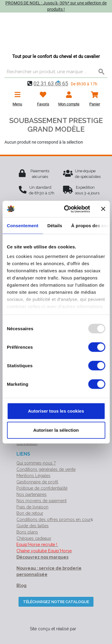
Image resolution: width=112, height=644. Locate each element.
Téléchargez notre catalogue (56, 602)
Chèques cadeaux (34, 538)
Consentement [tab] (23, 226)
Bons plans (27, 532)
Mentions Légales (33, 476)
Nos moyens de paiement (42, 501)
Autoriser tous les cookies (56, 411)
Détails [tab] (55, 226)
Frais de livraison (32, 507)
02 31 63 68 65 (51, 83)
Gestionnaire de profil (37, 482)
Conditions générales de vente (46, 469)
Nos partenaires (32, 494)
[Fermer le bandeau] (103, 209)
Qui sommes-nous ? (36, 463)
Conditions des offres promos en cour (54, 519)
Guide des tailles (33, 526)
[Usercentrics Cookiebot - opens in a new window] (67, 209)
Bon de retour (30, 513)
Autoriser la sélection (56, 430)
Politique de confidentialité (42, 488)
